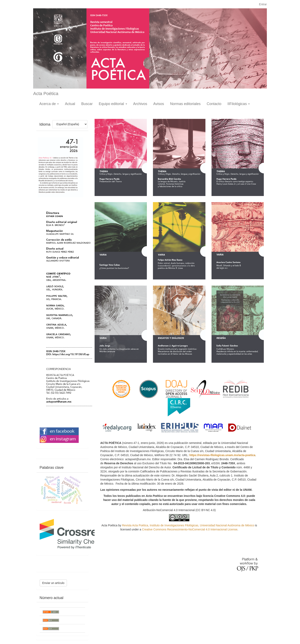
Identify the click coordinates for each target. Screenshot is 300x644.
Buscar (87, 104)
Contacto (214, 104)
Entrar (263, 4)
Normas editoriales (185, 104)
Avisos (159, 104)
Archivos (140, 104)
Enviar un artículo (53, 583)
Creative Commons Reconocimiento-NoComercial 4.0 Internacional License (190, 529)
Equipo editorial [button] (113, 104)
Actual (70, 104)
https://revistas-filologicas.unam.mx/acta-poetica (222, 455)
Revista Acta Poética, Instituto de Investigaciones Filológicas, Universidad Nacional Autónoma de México (188, 525)
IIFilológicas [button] (239, 104)
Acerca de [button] (49, 104)
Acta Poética (46, 94)
